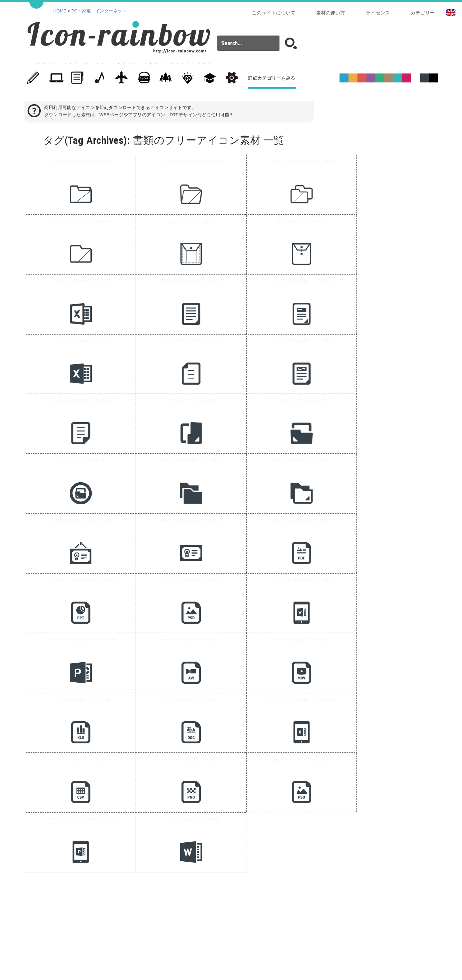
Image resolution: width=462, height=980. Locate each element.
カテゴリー (423, 13)
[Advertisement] (228, 526)
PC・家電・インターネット (99, 11)
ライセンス (378, 13)
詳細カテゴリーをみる (272, 78)
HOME (60, 11)
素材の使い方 (331, 13)
